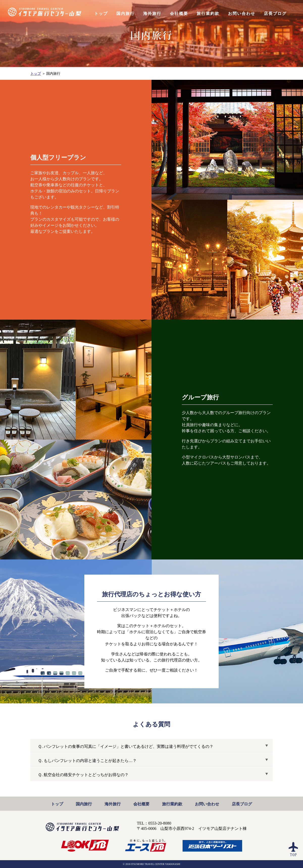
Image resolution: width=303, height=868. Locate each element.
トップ (36, 74)
